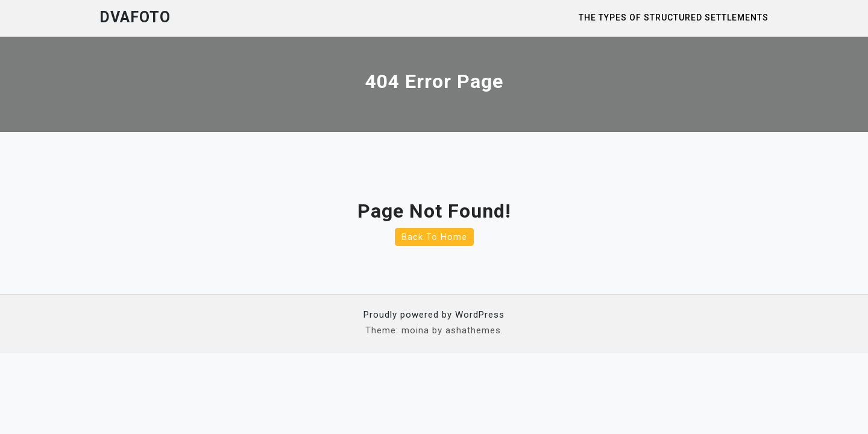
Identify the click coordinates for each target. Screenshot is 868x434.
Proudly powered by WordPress (434, 315)
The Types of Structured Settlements (674, 17)
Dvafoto (135, 17)
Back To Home (434, 237)
